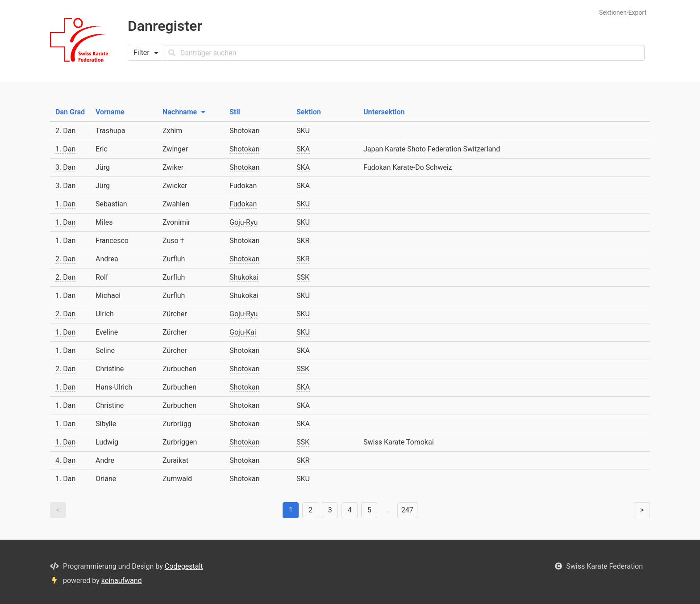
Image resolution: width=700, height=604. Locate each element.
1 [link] (291, 510)
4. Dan (65, 460)
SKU (303, 131)
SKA (303, 149)
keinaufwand (122, 581)
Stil (235, 112)
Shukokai (244, 277)
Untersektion (384, 112)
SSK (303, 277)
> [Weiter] (642, 510)
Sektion (309, 112)
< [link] (58, 510)
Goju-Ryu (244, 222)
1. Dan (65, 149)
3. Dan (65, 167)
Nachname (184, 112)
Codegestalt (184, 566)
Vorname (110, 112)
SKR (303, 241)
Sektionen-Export (623, 13)
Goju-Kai (243, 332)
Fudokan (243, 186)
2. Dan (65, 131)
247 (407, 510)
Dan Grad (70, 112)
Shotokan (244, 131)
